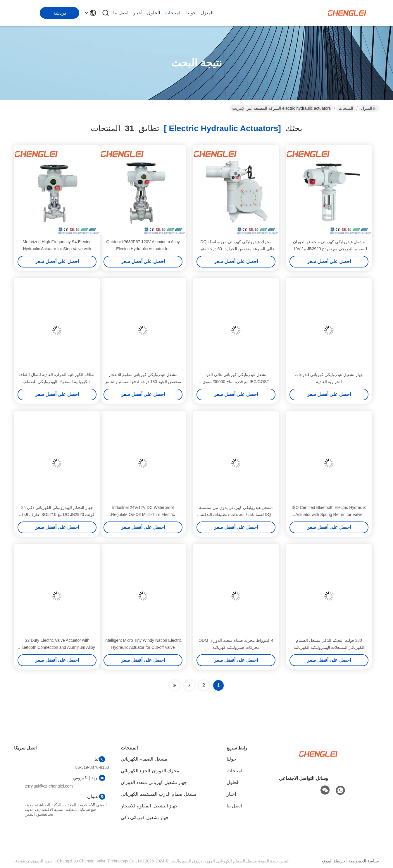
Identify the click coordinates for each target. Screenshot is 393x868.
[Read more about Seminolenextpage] (189, 685)
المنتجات (173, 13)
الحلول (154, 13)
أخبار (138, 13)
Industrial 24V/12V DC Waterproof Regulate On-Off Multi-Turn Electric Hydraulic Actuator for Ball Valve (143, 514)
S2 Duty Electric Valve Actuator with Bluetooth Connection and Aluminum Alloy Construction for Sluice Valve (57, 647)
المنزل (207, 13)
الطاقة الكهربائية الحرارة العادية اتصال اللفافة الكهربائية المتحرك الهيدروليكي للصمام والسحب (57, 382)
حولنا (191, 13)
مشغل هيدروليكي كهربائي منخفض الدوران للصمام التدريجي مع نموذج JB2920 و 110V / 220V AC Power (329, 249)
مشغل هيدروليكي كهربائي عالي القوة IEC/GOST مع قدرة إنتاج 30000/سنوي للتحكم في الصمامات (236, 382)
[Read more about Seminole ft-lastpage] (175, 685)
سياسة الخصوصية (364, 861)
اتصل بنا (121, 13)
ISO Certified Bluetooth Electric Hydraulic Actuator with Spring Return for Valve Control (329, 514)
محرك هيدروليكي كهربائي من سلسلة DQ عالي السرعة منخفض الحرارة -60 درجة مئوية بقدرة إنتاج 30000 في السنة (236, 249)
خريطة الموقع (333, 861)
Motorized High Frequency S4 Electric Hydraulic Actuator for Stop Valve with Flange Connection (57, 249)
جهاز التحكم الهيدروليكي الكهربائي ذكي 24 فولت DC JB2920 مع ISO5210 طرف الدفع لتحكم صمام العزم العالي (57, 514)
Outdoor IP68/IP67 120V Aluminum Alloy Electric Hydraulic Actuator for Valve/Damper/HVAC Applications (143, 249)
